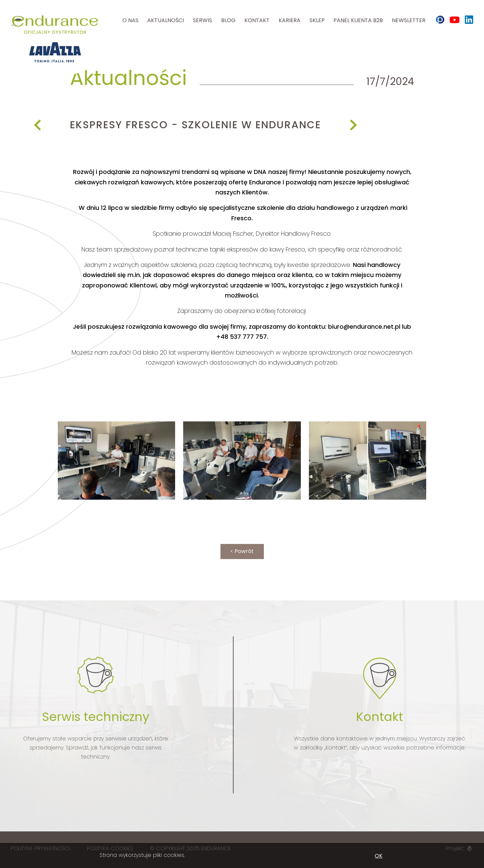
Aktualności (166, 20)
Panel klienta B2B (358, 20)
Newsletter (409, 20)
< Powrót (242, 551)
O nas (130, 20)
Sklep (317, 20)
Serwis (203, 20)
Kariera (290, 20)
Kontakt (257, 20)
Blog (228, 20)
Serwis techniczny (96, 717)
